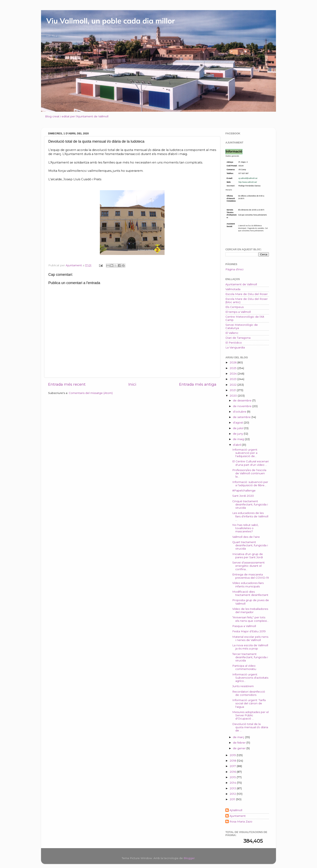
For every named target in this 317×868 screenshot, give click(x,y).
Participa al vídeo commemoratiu (244, 667)
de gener (240, 748)
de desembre (243, 400)
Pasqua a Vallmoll (244, 626)
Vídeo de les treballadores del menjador (250, 610)
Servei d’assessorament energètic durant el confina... (248, 566)
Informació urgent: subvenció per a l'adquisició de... (245, 453)
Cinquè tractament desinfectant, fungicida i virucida (250, 504)
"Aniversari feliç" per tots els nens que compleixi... (250, 619)
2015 (233, 777)
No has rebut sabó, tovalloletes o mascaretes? (245, 528)
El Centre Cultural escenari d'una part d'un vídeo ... (250, 463)
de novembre (243, 406)
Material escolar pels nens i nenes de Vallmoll (250, 638)
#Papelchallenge (244, 490)
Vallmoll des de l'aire (246, 537)
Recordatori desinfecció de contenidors (249, 693)
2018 (233, 761)
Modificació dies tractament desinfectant (250, 593)
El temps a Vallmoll (238, 312)
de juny (238, 434)
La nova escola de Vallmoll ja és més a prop (250, 647)
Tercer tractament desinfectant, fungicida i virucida (250, 657)
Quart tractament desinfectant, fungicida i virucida (250, 545)
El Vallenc (232, 333)
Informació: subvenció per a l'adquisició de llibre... (250, 484)
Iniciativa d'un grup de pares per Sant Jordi (248, 556)
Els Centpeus (235, 307)
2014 (233, 783)
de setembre (242, 417)
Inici (132, 384)
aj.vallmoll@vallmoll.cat (248, 178)
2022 (234, 385)
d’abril (237, 445)
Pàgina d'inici (234, 269)
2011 (233, 799)
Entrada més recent (67, 384)
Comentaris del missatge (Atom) (91, 393)
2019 (233, 755)
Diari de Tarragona (238, 338)
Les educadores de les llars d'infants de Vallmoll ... (250, 516)
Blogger (189, 858)
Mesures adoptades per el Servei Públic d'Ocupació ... (250, 715)
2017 (233, 766)
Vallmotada (233, 289)
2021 (233, 390)
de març (239, 737)
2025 (234, 368)
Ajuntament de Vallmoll (241, 284)
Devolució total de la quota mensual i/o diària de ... (250, 727)
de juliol (239, 428)
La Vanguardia (235, 347)
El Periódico (234, 343)
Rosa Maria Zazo (241, 821)
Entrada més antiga (198, 384)
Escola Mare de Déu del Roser (247, 294)
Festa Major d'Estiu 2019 (249, 631)
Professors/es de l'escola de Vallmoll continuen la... (249, 473)
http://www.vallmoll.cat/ (248, 182)
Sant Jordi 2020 (243, 496)
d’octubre (240, 412)
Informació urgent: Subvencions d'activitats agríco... (250, 678)
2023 (234, 379)
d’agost (238, 422)
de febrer (240, 743)
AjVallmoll (236, 810)
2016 (233, 772)
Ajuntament (238, 816)
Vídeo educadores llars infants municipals (248, 585)
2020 (234, 396)
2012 (233, 794)
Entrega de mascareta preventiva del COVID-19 (251, 576)
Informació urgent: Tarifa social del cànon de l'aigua (249, 703)
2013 (233, 788)
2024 (234, 374)
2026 (234, 362)
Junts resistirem (243, 686)
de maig (239, 439)
